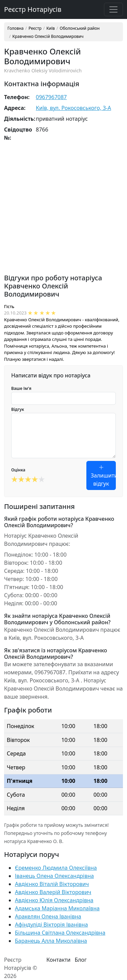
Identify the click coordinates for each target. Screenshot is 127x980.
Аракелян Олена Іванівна (48, 916)
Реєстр (35, 28)
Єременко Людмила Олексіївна (56, 868)
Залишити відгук (103, 475)
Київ (51, 28)
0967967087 (51, 97)
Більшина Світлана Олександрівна (60, 933)
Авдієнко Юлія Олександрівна (54, 900)
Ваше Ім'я (21, 388)
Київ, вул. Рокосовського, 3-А (73, 108)
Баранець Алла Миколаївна (51, 941)
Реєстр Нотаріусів (33, 9)
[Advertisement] (63, 211)
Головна (16, 28)
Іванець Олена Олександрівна (54, 876)
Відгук (18, 409)
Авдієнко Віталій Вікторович (52, 884)
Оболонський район (80, 28)
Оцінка (18, 470)
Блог (81, 960)
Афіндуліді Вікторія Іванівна (51, 925)
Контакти (58, 960)
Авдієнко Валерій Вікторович (53, 892)
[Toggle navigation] (113, 9)
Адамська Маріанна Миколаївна (57, 908)
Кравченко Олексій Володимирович (48, 37)
